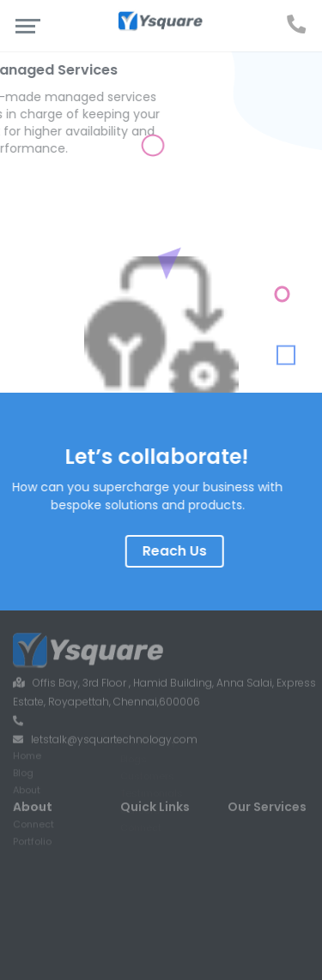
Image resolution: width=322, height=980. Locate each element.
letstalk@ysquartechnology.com (114, 718)
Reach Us (195, 551)
